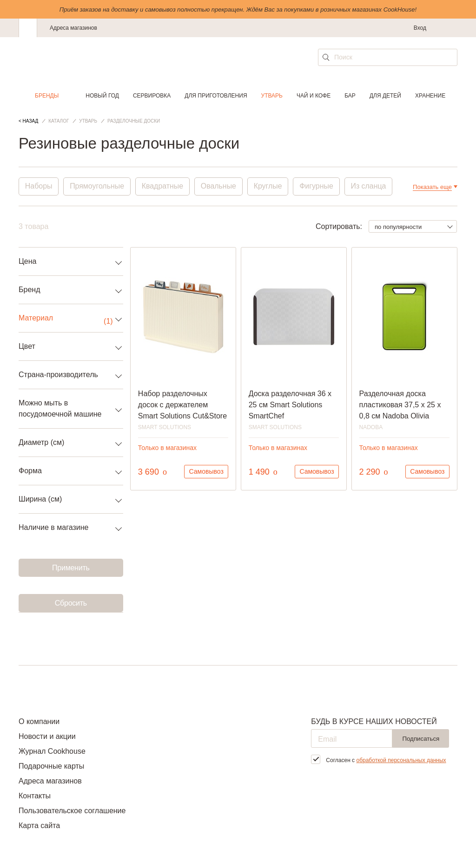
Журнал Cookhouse (52, 751)
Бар (350, 96)
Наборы (39, 186)
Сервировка (152, 96)
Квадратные (163, 186)
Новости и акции (47, 736)
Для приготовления (216, 96)
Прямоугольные (98, 186)
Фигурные (318, 186)
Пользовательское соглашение (72, 811)
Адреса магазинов (73, 28)
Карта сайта (39, 826)
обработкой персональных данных (401, 760)
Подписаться (421, 739)
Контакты (35, 796)
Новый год (102, 96)
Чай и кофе (314, 96)
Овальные (220, 186)
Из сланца (370, 186)
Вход (420, 28)
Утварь (272, 96)
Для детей (385, 96)
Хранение (430, 96)
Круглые (269, 186)
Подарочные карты (51, 766)
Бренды (47, 96)
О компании (39, 721)
